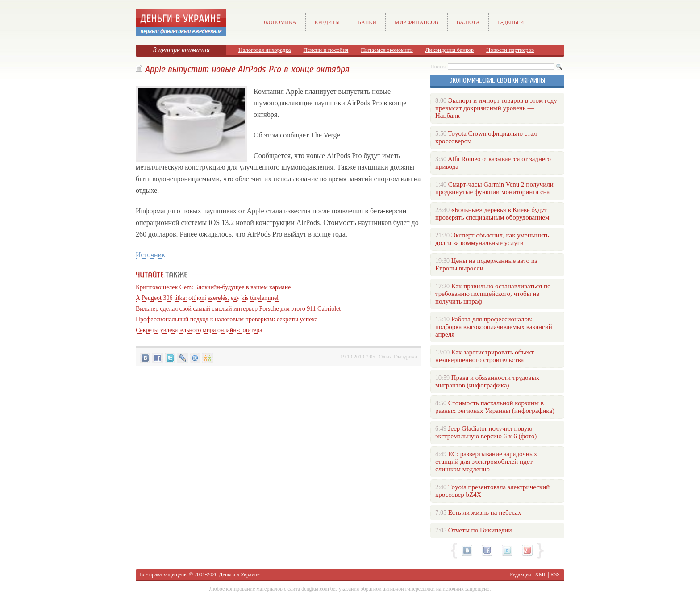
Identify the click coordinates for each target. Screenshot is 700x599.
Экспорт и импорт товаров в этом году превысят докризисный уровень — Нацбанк (496, 108)
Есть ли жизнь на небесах (485, 512)
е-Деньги (511, 22)
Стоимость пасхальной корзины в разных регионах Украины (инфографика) (495, 407)
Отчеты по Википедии (480, 530)
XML (541, 574)
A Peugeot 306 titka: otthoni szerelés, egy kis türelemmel (207, 298)
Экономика (279, 22)
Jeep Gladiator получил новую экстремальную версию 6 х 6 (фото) (486, 432)
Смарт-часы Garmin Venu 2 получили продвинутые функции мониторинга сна (494, 188)
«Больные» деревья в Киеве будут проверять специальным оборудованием (492, 214)
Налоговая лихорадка (265, 50)
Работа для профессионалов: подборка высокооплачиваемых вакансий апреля (494, 327)
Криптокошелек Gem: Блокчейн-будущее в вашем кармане (213, 287)
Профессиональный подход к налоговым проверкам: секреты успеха (227, 319)
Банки (367, 22)
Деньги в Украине (239, 574)
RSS (555, 574)
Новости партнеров (510, 50)
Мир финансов (417, 22)
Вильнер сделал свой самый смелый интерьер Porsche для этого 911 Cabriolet (238, 309)
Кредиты (327, 22)
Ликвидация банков (450, 50)
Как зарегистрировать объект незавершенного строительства (485, 356)
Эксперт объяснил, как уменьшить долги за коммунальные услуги (492, 239)
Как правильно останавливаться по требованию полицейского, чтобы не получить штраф (493, 294)
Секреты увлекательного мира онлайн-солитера (199, 330)
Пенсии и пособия (326, 50)
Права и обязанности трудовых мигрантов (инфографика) (487, 381)
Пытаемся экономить (387, 50)
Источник (150, 255)
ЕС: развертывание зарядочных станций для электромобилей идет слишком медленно (486, 462)
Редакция (520, 574)
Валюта (468, 22)
